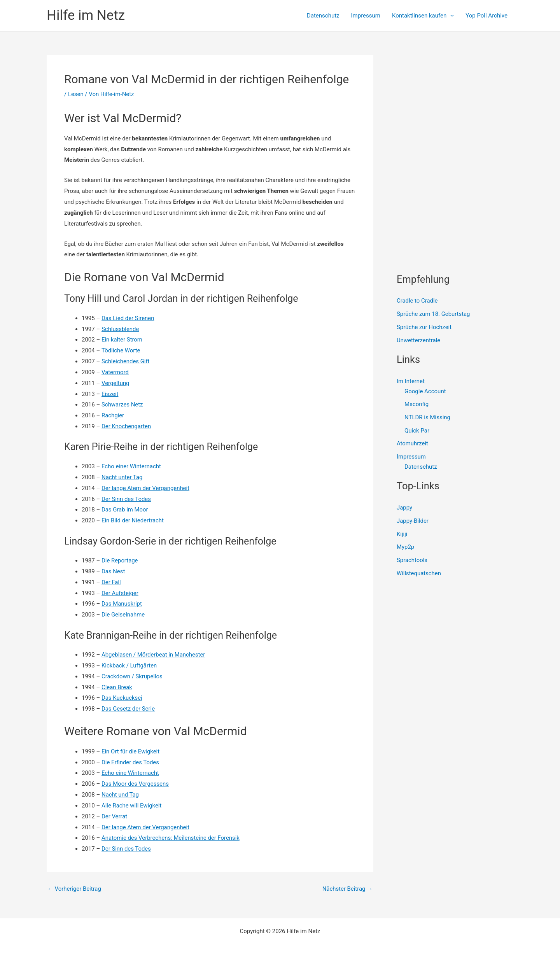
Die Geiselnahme (123, 615)
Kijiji (402, 534)
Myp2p (405, 547)
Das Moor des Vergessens (135, 784)
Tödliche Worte (121, 350)
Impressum (366, 16)
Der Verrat (115, 816)
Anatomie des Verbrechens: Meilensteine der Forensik (171, 838)
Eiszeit (110, 394)
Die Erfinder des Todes (130, 762)
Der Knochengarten (126, 426)
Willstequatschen (419, 574)
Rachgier (113, 415)
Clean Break (117, 687)
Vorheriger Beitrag (74, 889)
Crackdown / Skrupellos (132, 676)
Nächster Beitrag (347, 889)
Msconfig (416, 405)
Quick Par (417, 431)
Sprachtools (412, 560)
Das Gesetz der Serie (128, 709)
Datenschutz (323, 16)
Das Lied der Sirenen (128, 318)
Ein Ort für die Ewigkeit (131, 751)
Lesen (76, 94)
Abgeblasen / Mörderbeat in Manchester (154, 655)
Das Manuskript (122, 604)
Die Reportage (120, 560)
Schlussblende (120, 329)
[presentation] (450, 16)
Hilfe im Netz (86, 15)
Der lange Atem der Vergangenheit (146, 488)
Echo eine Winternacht (130, 773)
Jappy (404, 508)
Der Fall (111, 582)
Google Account (425, 391)
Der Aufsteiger (120, 593)
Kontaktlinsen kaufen (423, 16)
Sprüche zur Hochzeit (424, 327)
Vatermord (115, 372)
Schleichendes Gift (126, 361)
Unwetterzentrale (419, 340)
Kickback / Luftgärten (129, 666)
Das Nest (113, 571)
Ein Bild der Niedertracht (133, 520)
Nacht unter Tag (122, 477)
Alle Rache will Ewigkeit (132, 806)
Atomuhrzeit (413, 444)
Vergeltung (115, 383)
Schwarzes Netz (122, 405)
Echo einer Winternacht (131, 466)
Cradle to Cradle (417, 301)
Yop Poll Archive (486, 16)
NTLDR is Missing (427, 417)
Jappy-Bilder (413, 521)
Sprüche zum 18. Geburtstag (434, 314)
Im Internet (411, 381)
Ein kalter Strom (122, 340)
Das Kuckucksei (122, 698)
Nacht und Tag (120, 795)
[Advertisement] (455, 103)
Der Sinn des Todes (126, 499)
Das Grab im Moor (125, 510)
